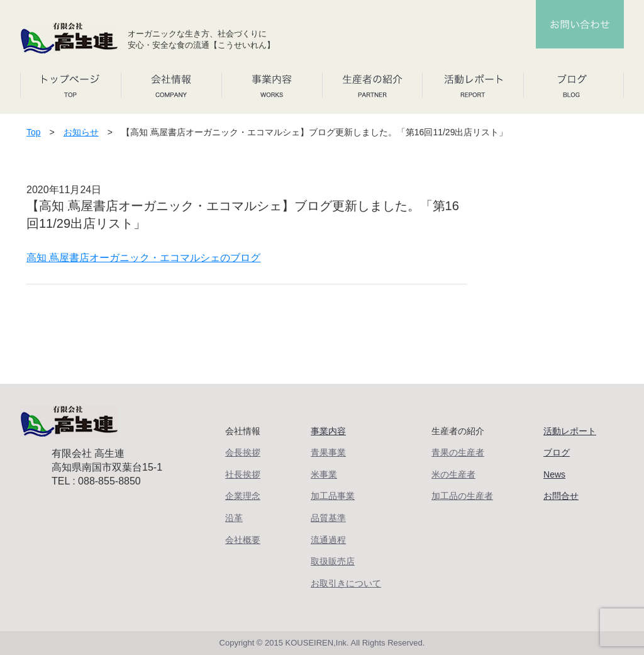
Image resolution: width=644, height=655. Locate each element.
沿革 (234, 518)
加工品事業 (333, 496)
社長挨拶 (243, 474)
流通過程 (328, 540)
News (554, 474)
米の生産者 (453, 474)
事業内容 (328, 431)
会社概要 (243, 540)
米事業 (324, 474)
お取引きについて (346, 583)
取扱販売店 (333, 561)
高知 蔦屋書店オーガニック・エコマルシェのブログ (143, 258)
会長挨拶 (243, 452)
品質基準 (328, 518)
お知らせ (81, 132)
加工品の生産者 (462, 496)
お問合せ (561, 496)
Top (34, 132)
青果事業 (328, 452)
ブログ (557, 452)
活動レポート (570, 431)
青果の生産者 (458, 452)
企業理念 (243, 496)
